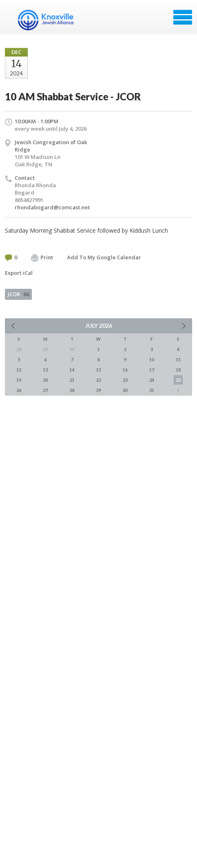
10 (152, 359)
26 (19, 390)
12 (19, 370)
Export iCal (19, 273)
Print (42, 258)
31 (152, 390)
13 (45, 370)
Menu (183, 17)
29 (98, 390)
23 (125, 380)
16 (125, 370)
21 (72, 380)
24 (152, 380)
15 (98, 370)
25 (178, 380)
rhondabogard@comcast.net (52, 207)
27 (45, 390)
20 (45, 380)
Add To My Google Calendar (104, 257)
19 (19, 380)
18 (178, 370)
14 (72, 370)
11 (178, 359)
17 (152, 370)
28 (72, 390)
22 (98, 380)
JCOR (18, 294)
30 (125, 390)
